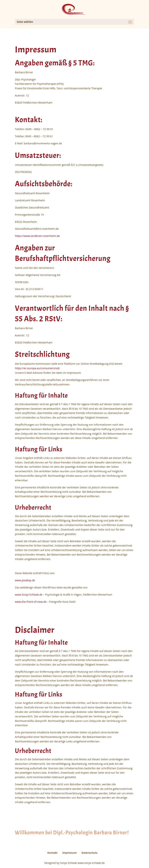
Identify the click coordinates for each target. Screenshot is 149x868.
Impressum (70, 853)
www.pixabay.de (25, 580)
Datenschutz (90, 853)
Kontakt (53, 853)
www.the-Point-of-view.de (31, 602)
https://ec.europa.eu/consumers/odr (37, 368)
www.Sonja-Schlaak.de (29, 595)
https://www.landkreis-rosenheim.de (37, 236)
